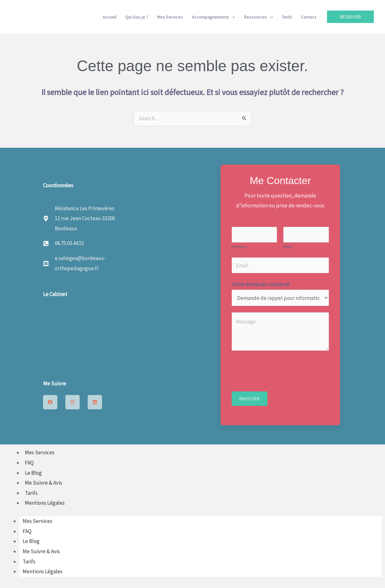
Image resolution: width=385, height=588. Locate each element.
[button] (232, 17)
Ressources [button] (258, 17)
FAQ (29, 463)
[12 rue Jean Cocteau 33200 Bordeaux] (116, 334)
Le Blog (33, 473)
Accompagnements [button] (213, 17)
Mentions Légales (45, 503)
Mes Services (170, 17)
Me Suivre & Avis (44, 483)
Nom (288, 247)
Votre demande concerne (261, 284)
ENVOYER (250, 399)
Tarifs (287, 17)
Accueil (109, 17)
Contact (309, 17)
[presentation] (280, 369)
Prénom (239, 247)
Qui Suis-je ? (137, 17)
